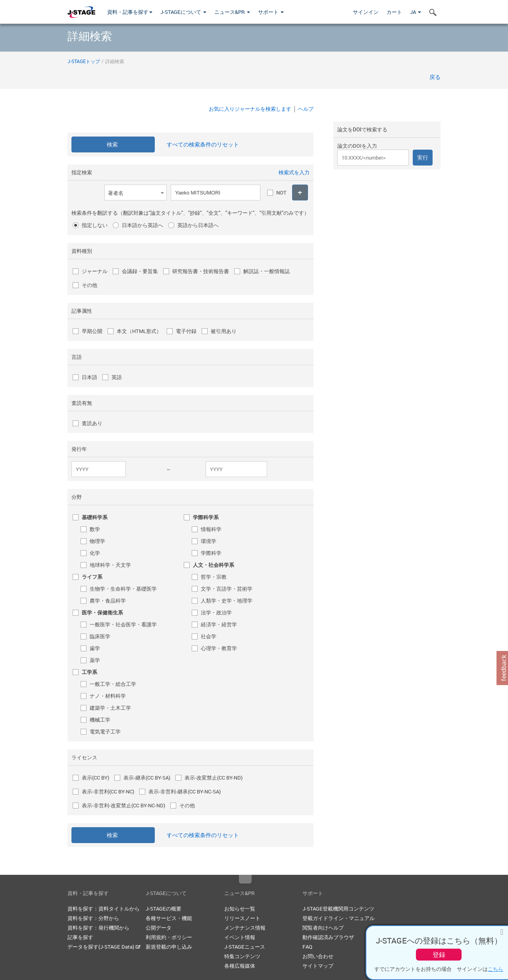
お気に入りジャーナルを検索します (250, 109)
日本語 (89, 377)
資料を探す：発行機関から (98, 928)
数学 (95, 529)
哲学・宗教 (214, 577)
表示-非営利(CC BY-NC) (108, 791)
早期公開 (92, 331)
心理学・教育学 (219, 648)
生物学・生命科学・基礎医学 (123, 589)
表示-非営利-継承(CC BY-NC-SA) (185, 791)
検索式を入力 (294, 172)
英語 (117, 377)
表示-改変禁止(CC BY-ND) (214, 778)
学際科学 (211, 553)
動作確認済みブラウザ (328, 937)
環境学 (209, 541)
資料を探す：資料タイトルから (104, 909)
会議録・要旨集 (140, 271)
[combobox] (136, 193)
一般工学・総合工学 (113, 684)
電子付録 (186, 331)
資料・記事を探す (130, 12)
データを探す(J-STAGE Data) (104, 947)
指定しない (95, 225)
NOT (281, 193)
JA (416, 12)
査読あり (92, 423)
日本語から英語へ (142, 225)
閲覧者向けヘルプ (323, 928)
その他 (89, 285)
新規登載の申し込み (169, 947)
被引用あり (224, 331)
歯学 (95, 648)
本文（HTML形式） (139, 331)
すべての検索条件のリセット (203, 144)
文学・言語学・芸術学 (227, 589)
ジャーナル (95, 271)
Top (245, 879)
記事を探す (80, 937)
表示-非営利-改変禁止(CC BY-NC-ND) (123, 805)
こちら (495, 969)
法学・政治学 (216, 612)
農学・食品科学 (108, 601)
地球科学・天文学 (110, 565)
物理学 (97, 541)
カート (394, 12)
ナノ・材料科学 (108, 696)
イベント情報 (240, 937)
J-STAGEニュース (245, 947)
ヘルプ (306, 109)
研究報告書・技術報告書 (201, 271)
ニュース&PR (232, 12)
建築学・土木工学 (110, 708)
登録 (439, 955)
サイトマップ (318, 966)
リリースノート (242, 918)
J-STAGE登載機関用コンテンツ (338, 909)
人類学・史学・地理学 (227, 601)
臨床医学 (100, 636)
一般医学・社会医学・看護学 (123, 624)
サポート (271, 12)
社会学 (209, 636)
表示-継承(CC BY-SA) (147, 778)
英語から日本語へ (198, 225)
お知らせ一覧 (240, 909)
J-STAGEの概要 (164, 909)
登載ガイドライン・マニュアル (339, 918)
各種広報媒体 (240, 966)
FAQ (307, 947)
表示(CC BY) (95, 778)
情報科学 (211, 529)
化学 (95, 553)
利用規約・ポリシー (169, 937)
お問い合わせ (318, 956)
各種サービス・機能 (169, 918)
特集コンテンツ (242, 956)
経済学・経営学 (219, 624)
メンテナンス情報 (245, 928)
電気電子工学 (105, 732)
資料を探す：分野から (93, 918)
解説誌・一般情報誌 (267, 271)
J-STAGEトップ (84, 61)
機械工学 (100, 720)
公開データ (159, 928)
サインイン (366, 12)
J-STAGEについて (183, 12)
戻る (435, 77)
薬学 (95, 660)
